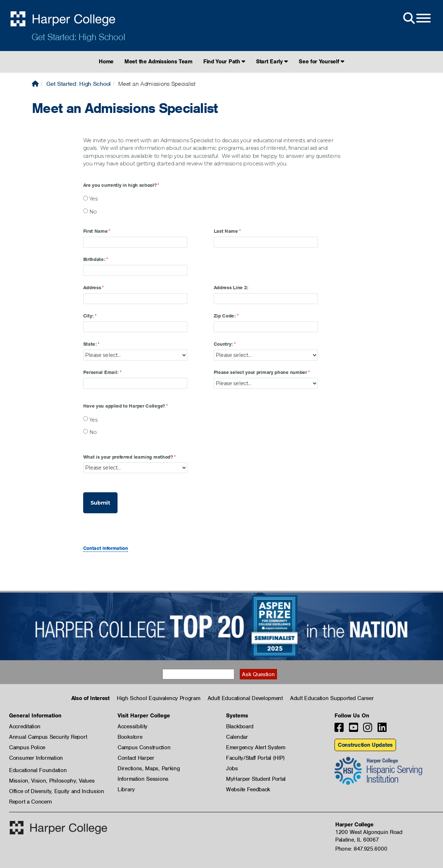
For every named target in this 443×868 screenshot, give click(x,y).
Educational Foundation (38, 770)
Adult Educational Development (245, 698)
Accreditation (25, 726)
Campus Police (27, 747)
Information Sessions (143, 779)
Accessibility (133, 726)
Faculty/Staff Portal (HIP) (255, 758)
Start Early (272, 62)
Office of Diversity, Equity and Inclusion (57, 791)
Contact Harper (136, 758)
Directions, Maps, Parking (149, 768)
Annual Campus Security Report (48, 737)
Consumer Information (36, 758)
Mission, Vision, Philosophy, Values (52, 781)
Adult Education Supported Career (332, 698)
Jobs (232, 768)
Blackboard (240, 726)
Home (106, 62)
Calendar (237, 737)
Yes (93, 199)
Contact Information (106, 548)
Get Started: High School (78, 37)
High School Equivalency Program (159, 698)
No (93, 212)
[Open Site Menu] (416, 18)
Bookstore (130, 737)
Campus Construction (144, 747)
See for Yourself (321, 62)
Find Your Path (224, 62)
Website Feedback (248, 789)
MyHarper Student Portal (256, 779)
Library (126, 789)
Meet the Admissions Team (158, 62)
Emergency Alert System (255, 747)
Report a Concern (31, 802)
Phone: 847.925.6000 (361, 849)
